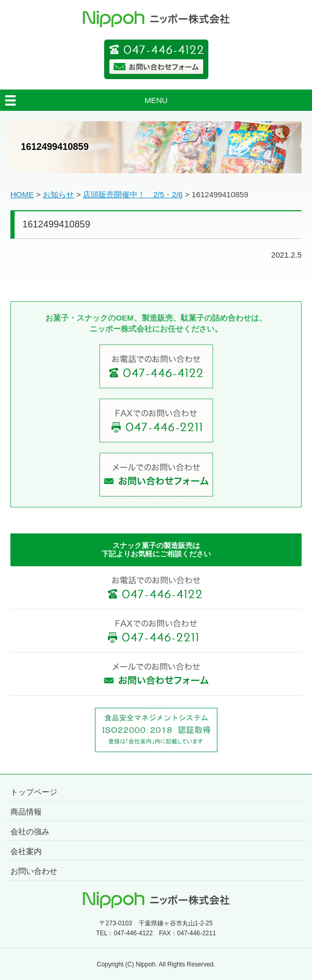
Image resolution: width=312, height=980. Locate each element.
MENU (156, 100)
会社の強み (30, 831)
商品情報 (26, 812)
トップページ (34, 792)
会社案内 (26, 851)
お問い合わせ (34, 871)
